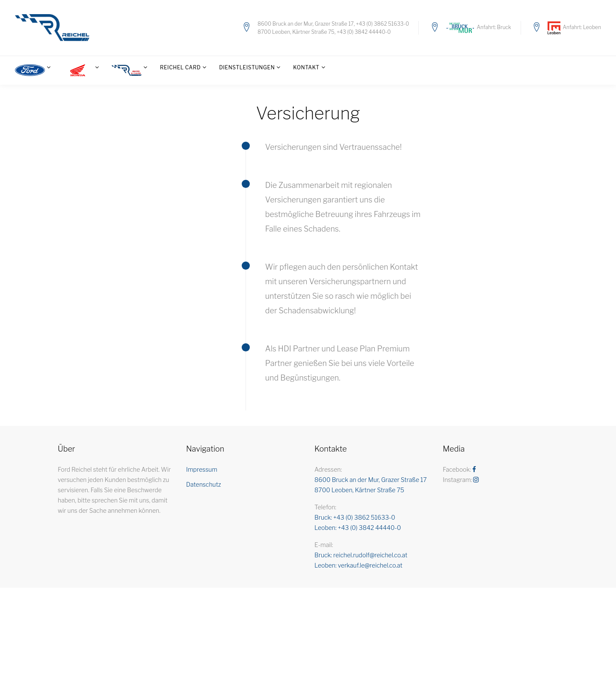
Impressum (202, 469)
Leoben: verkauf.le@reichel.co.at (358, 565)
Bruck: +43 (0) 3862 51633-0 (355, 517)
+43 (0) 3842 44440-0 (364, 32)
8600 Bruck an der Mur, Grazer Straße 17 (306, 24)
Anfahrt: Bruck (493, 27)
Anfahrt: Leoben (581, 27)
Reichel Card (180, 67)
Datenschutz (204, 484)
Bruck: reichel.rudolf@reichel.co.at (361, 555)
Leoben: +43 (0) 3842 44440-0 (358, 528)
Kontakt (306, 67)
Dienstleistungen (247, 67)
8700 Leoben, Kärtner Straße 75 (296, 32)
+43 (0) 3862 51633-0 (382, 24)
